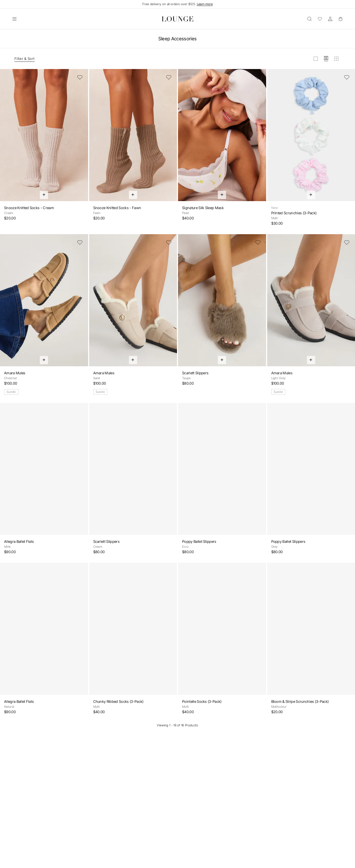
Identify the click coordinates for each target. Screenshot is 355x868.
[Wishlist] (320, 19)
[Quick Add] (44, 195)
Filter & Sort (25, 59)
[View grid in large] (316, 59)
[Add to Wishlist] (80, 77)
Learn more (205, 4)
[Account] (330, 19)
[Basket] (341, 19)
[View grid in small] (336, 59)
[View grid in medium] (326, 59)
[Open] (14, 19)
